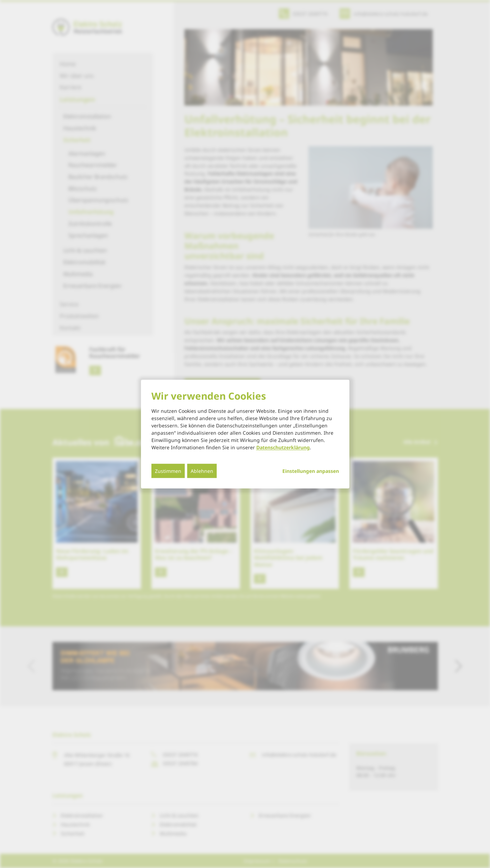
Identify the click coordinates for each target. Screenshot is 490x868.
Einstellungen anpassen (311, 471)
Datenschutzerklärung (283, 447)
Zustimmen (168, 471)
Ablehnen (202, 471)
